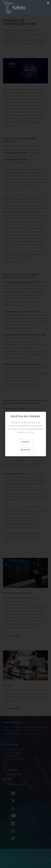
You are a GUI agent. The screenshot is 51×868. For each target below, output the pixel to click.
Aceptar (26, 442)
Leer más (29, 432)
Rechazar (25, 450)
